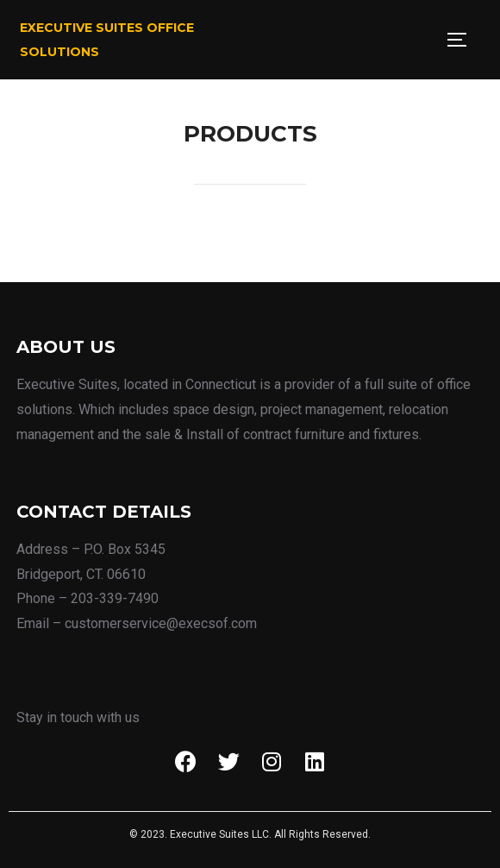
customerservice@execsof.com (161, 623)
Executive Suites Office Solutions (107, 40)
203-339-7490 (115, 598)
